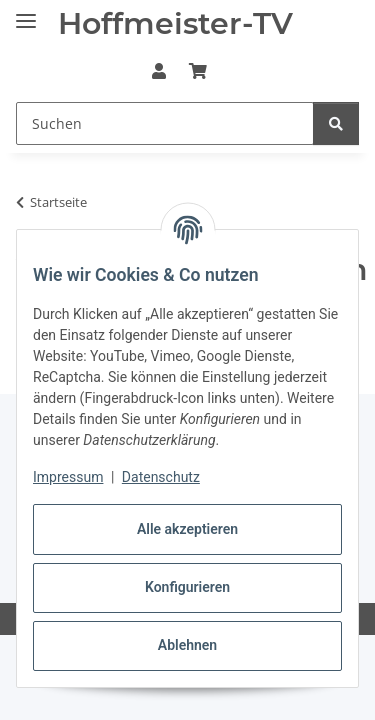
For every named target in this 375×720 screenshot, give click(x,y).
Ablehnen (187, 645)
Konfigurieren (187, 587)
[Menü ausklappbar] (26, 12)
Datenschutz (161, 477)
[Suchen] (336, 123)
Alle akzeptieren (187, 529)
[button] (159, 71)
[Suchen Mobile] (165, 123)
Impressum (68, 477)
